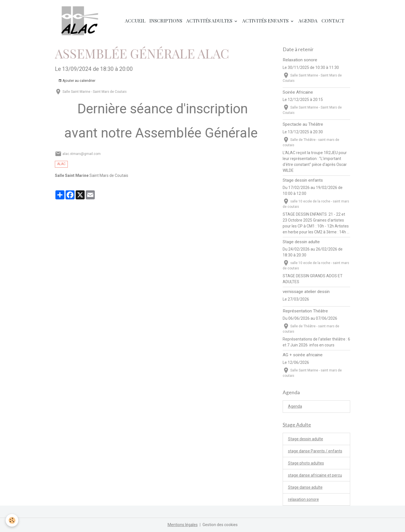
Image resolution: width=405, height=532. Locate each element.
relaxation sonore (303, 499)
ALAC (61, 164)
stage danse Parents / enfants (315, 451)
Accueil (135, 21)
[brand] (81, 21)
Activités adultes (210, 21)
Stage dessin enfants (303, 180)
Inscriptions (166, 21)
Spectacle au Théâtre (303, 124)
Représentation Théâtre (305, 311)
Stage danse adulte (305, 487)
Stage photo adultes (306, 463)
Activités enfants (266, 21)
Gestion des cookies (220, 525)
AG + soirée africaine (303, 355)
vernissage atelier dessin (306, 292)
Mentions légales (183, 525)
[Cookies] (12, 520)
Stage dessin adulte (301, 242)
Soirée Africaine (298, 92)
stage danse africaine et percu (315, 475)
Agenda (308, 21)
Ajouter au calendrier (77, 81)
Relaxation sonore (300, 60)
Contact (333, 21)
